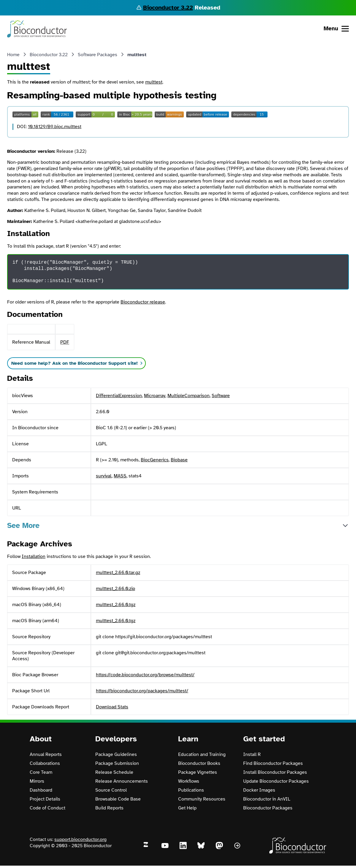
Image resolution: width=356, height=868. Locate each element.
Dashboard (41, 790)
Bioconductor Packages (268, 808)
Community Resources (202, 799)
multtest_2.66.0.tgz (116, 605)
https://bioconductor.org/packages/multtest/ (142, 691)
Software (221, 396)
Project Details (45, 799)
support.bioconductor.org (80, 839)
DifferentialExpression (119, 396)
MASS (120, 476)
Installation (34, 556)
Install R (252, 754)
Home (13, 55)
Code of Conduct (48, 808)
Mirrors (37, 781)
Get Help (187, 808)
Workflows (189, 781)
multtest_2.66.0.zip (115, 589)
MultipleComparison (189, 396)
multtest (154, 82)
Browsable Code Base (118, 799)
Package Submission (117, 763)
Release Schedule (114, 772)
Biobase (179, 460)
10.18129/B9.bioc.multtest (55, 127)
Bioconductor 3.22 (168, 8)
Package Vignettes (198, 772)
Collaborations (45, 763)
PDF (65, 342)
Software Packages (98, 55)
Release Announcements (122, 781)
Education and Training (202, 754)
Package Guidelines (116, 754)
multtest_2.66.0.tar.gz (118, 573)
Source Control (111, 790)
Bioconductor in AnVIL (267, 799)
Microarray (155, 396)
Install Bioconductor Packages (275, 772)
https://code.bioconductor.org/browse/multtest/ (145, 675)
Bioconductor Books (199, 763)
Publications (191, 790)
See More (23, 525)
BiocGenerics (155, 460)
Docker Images (259, 790)
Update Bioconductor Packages (276, 781)
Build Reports (109, 808)
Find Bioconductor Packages (273, 763)
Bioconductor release (143, 302)
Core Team (41, 772)
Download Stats (112, 707)
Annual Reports (46, 754)
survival (104, 476)
